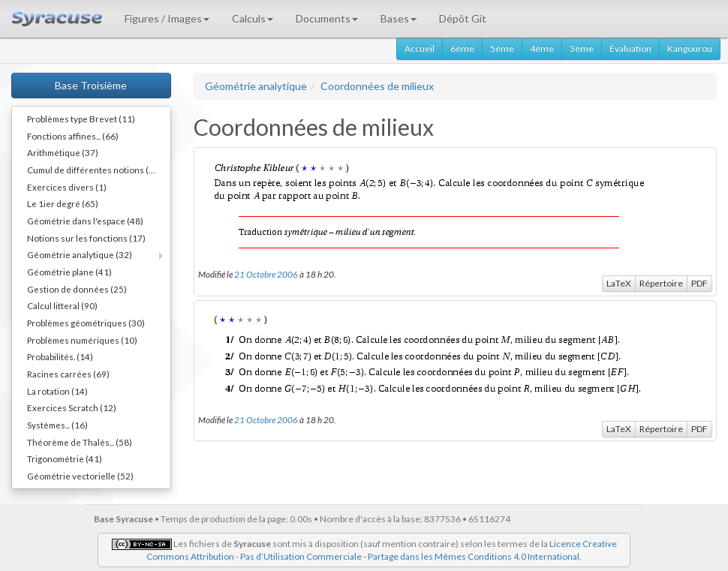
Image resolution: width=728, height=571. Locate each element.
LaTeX (619, 283)
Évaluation (630, 48)
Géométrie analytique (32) (80, 254)
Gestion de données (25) (77, 289)
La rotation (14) (57, 391)
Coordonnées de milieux (377, 86)
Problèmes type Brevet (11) (81, 119)
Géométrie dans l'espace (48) (85, 221)
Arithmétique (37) (63, 152)
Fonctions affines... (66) (73, 136)
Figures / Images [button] (167, 18)
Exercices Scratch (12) (72, 407)
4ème (542, 48)
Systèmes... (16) (57, 425)
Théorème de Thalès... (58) (80, 442)
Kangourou (690, 48)
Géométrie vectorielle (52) (80, 476)
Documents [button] (327, 18)
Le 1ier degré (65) (63, 203)
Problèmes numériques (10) (82, 340)
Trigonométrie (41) (65, 458)
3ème (582, 48)
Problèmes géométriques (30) (86, 323)
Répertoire (661, 283)
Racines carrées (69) (68, 374)
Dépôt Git (463, 18)
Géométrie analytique (256, 86)
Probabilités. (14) (60, 356)
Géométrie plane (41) (69, 272)
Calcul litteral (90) (62, 305)
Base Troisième (91, 85)
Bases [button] (399, 18)
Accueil (420, 48)
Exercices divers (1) (67, 187)
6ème (462, 48)
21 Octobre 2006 (266, 274)
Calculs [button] (253, 18)
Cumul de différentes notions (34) (95, 170)
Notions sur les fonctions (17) (86, 238)
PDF (699, 283)
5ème (502, 48)
